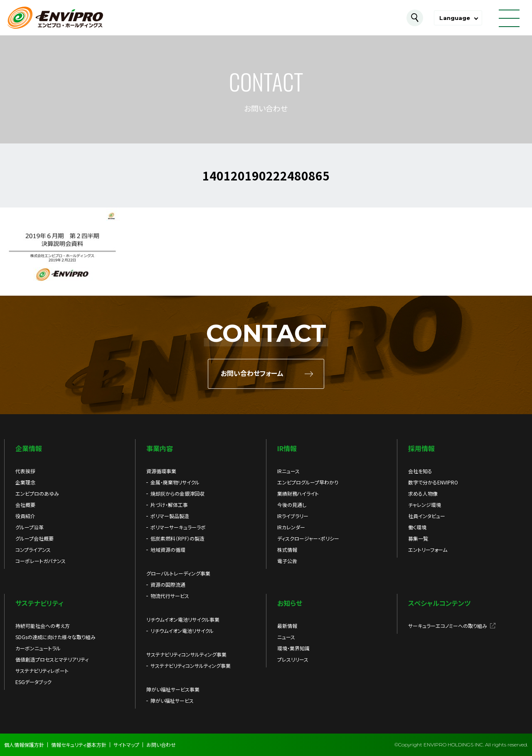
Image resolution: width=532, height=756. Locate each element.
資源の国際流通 (168, 584)
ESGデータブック (33, 682)
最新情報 (287, 626)
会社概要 (25, 505)
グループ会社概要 (34, 538)
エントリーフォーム (428, 550)
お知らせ (290, 603)
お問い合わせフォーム (252, 374)
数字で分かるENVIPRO (433, 482)
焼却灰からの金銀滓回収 (177, 493)
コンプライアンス (33, 550)
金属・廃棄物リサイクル (175, 482)
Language (455, 18)
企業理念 (25, 482)
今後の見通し (292, 505)
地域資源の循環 (168, 550)
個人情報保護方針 (24, 745)
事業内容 (160, 448)
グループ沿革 (30, 527)
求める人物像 (423, 493)
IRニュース (288, 471)
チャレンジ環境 (425, 505)
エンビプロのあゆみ (37, 493)
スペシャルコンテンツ (439, 603)
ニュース (286, 637)
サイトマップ (126, 745)
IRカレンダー (291, 527)
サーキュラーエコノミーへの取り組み (448, 626)
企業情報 (29, 448)
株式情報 (287, 550)
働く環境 (417, 527)
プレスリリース (293, 659)
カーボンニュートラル (38, 648)
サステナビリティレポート (42, 671)
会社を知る (420, 471)
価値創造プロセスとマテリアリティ (52, 659)
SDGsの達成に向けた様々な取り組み (55, 637)
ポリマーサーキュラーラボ (178, 527)
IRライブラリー (293, 516)
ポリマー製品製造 (170, 516)
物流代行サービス (170, 596)
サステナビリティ (39, 603)
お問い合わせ (161, 745)
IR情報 (287, 448)
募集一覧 (418, 538)
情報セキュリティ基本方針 (79, 745)
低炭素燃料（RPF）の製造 (177, 538)
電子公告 (287, 561)
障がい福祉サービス (172, 700)
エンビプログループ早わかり (308, 482)
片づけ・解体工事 (169, 505)
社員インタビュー (427, 516)
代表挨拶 (25, 471)
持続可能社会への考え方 (43, 626)
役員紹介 (25, 516)
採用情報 (421, 448)
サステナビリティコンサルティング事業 (191, 666)
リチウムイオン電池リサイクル (182, 631)
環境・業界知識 (293, 648)
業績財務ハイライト (298, 493)
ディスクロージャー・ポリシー (308, 538)
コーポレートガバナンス (41, 561)
